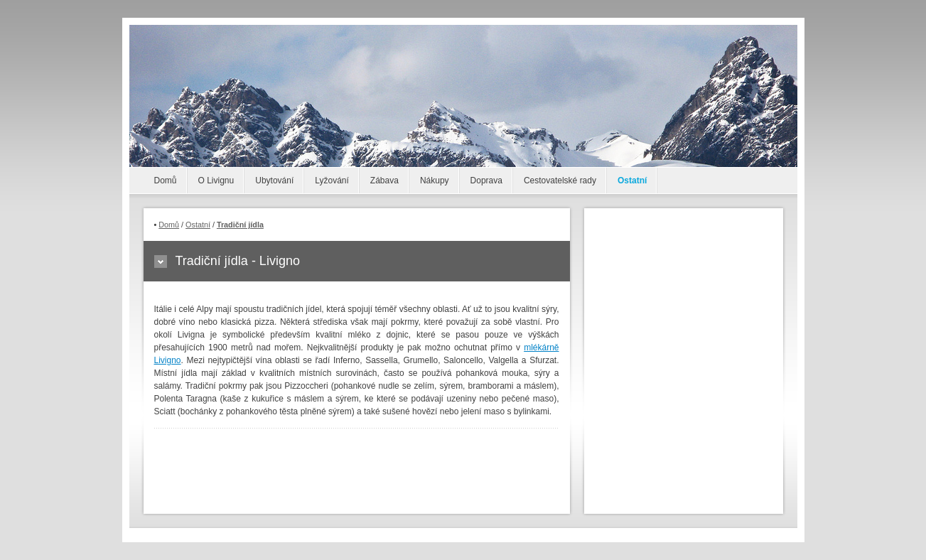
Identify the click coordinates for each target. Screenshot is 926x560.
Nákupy (435, 181)
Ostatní (632, 181)
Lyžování (332, 181)
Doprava (486, 181)
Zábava (384, 181)
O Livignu (216, 181)
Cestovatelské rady (560, 181)
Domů (166, 181)
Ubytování (274, 181)
